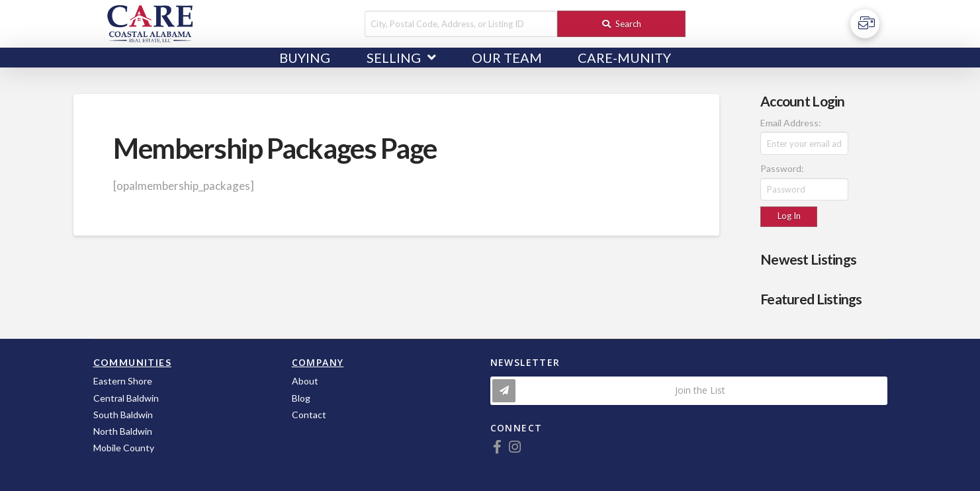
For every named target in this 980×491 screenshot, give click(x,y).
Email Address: (791, 123)
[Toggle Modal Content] (689, 391)
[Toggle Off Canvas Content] (865, 24)
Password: (782, 168)
